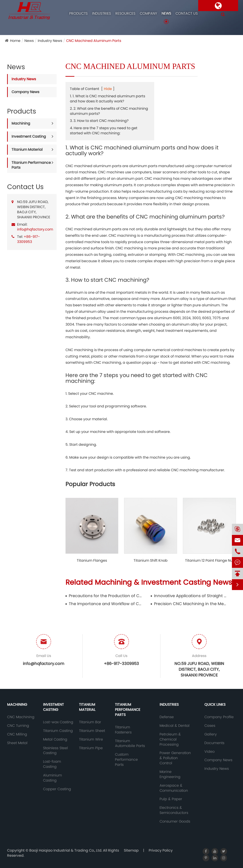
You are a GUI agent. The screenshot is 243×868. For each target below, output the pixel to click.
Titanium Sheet (92, 731)
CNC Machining (21, 717)
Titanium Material (27, 150)
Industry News (50, 41)
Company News (25, 92)
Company (148, 14)
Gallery (211, 734)
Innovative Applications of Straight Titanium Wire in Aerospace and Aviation (191, 596)
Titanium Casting (58, 731)
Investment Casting (29, 136)
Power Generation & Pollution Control (175, 758)
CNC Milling (17, 734)
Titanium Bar (90, 722)
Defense (167, 717)
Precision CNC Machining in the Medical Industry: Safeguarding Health (191, 604)
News (166, 14)
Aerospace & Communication (174, 788)
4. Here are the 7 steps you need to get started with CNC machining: (104, 131)
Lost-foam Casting (52, 764)
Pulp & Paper (171, 799)
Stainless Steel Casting (55, 751)
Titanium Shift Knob (151, 561)
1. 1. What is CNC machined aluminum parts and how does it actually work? (108, 99)
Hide (108, 89)
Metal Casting (55, 739)
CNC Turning (18, 726)
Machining (21, 123)
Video (209, 752)
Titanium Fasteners (123, 730)
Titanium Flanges (92, 561)
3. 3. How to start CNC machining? (99, 121)
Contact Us (187, 14)
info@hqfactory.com (35, 229)
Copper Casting (57, 789)
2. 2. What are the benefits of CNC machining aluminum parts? (109, 111)
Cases (210, 726)
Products (78, 14)
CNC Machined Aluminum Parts (94, 41)
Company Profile (219, 717)
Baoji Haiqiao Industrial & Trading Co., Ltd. (66, 850)
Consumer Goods (175, 821)
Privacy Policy (161, 850)
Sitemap (131, 850)
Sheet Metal (17, 743)
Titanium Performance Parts (31, 165)
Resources (125, 14)
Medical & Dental (175, 726)
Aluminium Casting (52, 778)
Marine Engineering (170, 774)
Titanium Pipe (91, 748)
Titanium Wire (91, 739)
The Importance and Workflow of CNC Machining (106, 604)
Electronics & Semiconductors (174, 810)
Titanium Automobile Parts (130, 744)
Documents (214, 743)
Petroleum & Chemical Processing (170, 739)
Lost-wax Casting (58, 722)
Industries (102, 14)
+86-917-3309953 (29, 239)
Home (15, 41)
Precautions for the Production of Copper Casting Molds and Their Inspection (106, 596)
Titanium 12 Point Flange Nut (209, 561)
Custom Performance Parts (126, 760)
